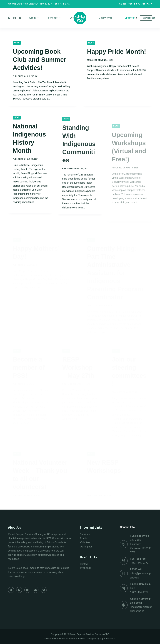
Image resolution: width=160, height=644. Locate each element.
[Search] (136, 18)
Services (55, 18)
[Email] (36, 590)
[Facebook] (9, 18)
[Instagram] (15, 18)
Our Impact (86, 547)
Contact (151, 18)
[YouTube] (27, 590)
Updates (131, 18)
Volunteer (85, 542)
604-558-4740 (42, 4)
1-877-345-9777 (139, 563)
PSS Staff (85, 568)
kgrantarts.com (108, 639)
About (34, 18)
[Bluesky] (20, 18)
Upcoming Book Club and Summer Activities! (39, 60)
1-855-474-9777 (61, 4)
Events (84, 538)
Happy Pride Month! (117, 53)
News (17, 43)
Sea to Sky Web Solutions (72, 639)
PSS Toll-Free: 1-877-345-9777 (135, 4)
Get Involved (108, 18)
